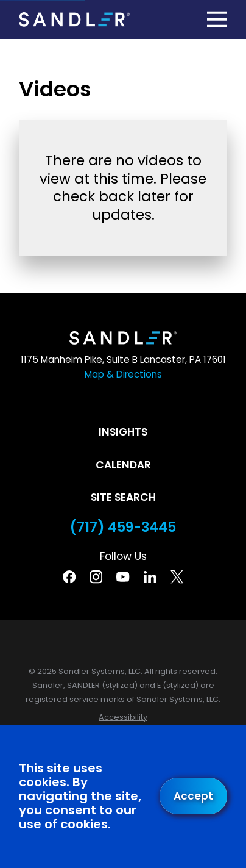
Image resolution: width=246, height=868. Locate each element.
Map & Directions (123, 374)
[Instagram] (96, 577)
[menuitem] (123, 718)
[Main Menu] (217, 20)
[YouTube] (123, 577)
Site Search (123, 497)
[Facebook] (69, 577)
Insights (123, 432)
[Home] (74, 19)
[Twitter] (177, 577)
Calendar (123, 465)
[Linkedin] (150, 577)
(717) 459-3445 (123, 528)
